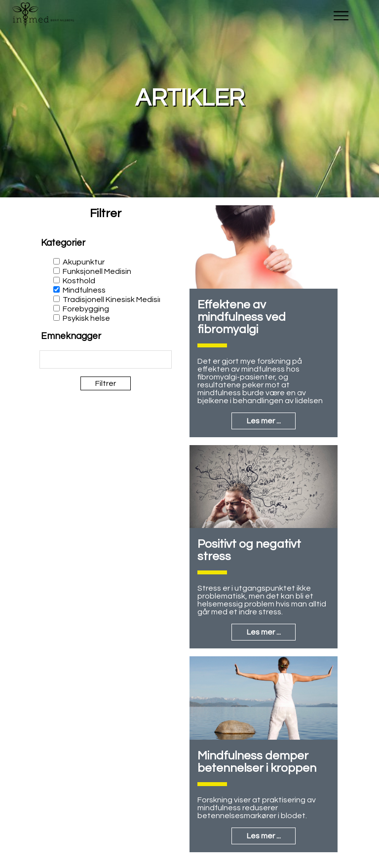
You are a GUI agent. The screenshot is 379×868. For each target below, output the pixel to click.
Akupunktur (84, 262)
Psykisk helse (86, 318)
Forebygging (86, 309)
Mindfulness (84, 290)
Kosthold (79, 281)
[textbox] (74, 360)
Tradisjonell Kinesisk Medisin (113, 300)
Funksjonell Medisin (97, 271)
